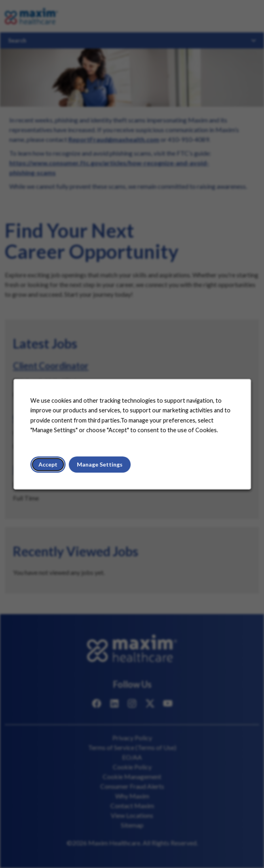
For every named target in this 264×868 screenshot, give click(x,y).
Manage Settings (100, 466)
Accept (49, 466)
